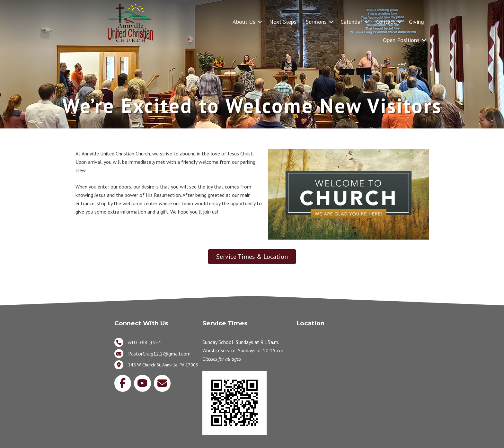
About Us (244, 22)
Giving (416, 22)
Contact (386, 22)
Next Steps (283, 22)
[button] (260, 22)
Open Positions (401, 40)
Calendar (351, 22)
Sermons (316, 22)
